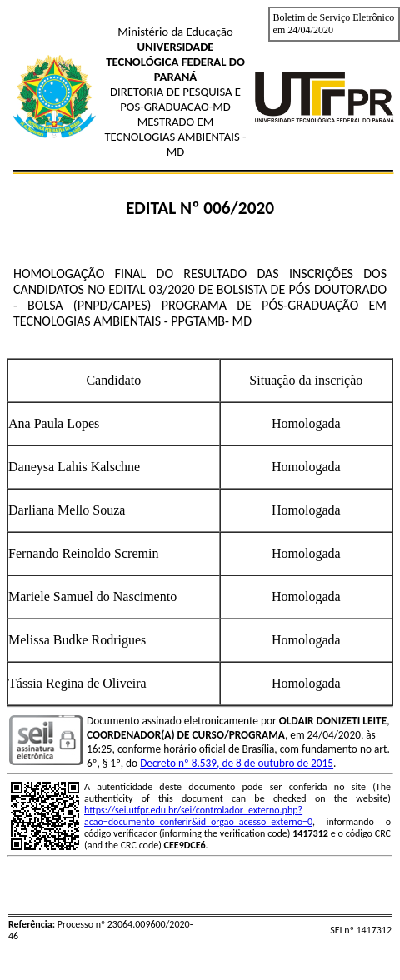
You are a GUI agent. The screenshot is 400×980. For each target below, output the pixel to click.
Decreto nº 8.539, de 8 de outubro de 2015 (237, 763)
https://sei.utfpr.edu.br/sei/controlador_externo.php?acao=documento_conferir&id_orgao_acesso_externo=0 (198, 816)
